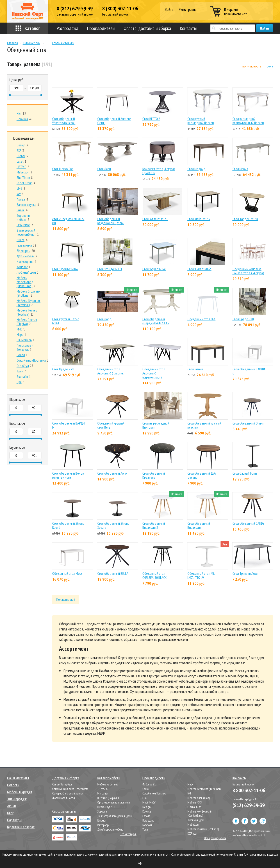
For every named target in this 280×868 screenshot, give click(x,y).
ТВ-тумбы (103, 789)
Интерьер (103, 825)
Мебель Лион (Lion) (199, 798)
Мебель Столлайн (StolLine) (203, 829)
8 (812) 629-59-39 (75, 9)
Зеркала (102, 811)
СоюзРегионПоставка (154, 793)
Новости (13, 785)
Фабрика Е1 (149, 784)
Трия (145, 829)
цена (270, 66)
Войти (169, 10)
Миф (190, 784)
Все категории (128, 834)
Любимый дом (196, 820)
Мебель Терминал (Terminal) (204, 789)
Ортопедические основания (114, 802)
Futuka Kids (194, 807)
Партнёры (14, 820)
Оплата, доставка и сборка (147, 28)
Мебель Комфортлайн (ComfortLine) (200, 813)
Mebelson (193, 824)
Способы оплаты (64, 811)
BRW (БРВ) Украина (108, 798)
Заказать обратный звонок (75, 14)
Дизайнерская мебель (110, 829)
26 (25, 366)
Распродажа (67, 28)
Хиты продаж (17, 799)
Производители (101, 28)
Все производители (215, 838)
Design (147, 807)
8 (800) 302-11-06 (120, 9)
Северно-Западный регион (68, 793)
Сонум (146, 789)
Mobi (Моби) (149, 802)
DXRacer (192, 833)
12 (21, 113)
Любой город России (64, 798)
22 (26, 245)
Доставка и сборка (66, 778)
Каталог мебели (109, 778)
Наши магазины (18, 778)
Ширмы (101, 820)
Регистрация (188, 9)
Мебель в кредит (20, 792)
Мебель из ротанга (108, 784)
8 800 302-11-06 (249, 790)
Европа (146, 816)
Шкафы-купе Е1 (106, 807)
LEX (145, 798)
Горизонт (147, 825)
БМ (189, 793)
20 (26, 251)
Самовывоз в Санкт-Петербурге (70, 789)
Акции (11, 806)
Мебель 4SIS (195, 802)
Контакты (188, 28)
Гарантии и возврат (21, 827)
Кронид (147, 811)
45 (24, 119)
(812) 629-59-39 (249, 805)
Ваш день (148, 820)
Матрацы (102, 793)
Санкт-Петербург (62, 784)
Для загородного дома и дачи (115, 816)
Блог (10, 813)
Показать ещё (66, 599)
